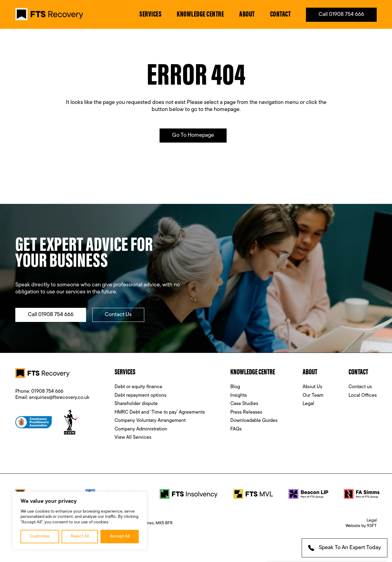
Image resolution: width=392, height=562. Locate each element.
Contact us (360, 387)
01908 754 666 (47, 392)
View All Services (133, 438)
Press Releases (246, 412)
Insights (239, 396)
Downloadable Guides (254, 421)
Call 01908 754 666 (341, 15)
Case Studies (244, 404)
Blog (235, 387)
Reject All (80, 536)
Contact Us (118, 315)
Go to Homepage (193, 135)
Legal (308, 404)
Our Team (313, 396)
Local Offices (363, 396)
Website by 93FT (361, 526)
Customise (40, 536)
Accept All (120, 536)
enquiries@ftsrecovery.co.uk (59, 398)
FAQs (236, 429)
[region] (80, 521)
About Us (312, 387)
